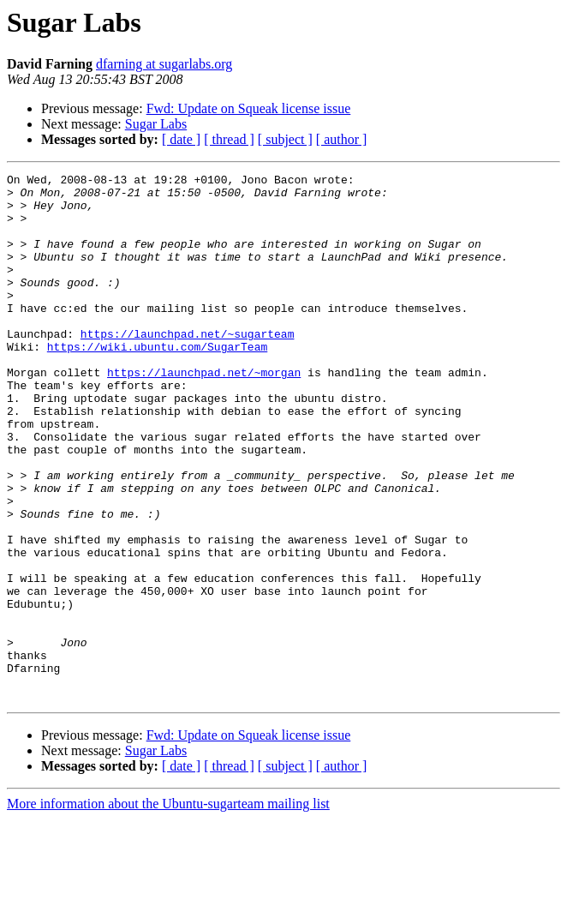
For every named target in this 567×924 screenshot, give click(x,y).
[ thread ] (229, 139)
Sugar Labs (156, 124)
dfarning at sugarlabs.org (164, 64)
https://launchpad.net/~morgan (204, 413)
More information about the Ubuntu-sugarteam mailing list (168, 909)
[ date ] (181, 139)
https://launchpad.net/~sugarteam (188, 367)
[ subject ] (285, 139)
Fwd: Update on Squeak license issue (249, 108)
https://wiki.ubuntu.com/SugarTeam (157, 382)
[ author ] (342, 139)
